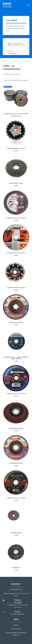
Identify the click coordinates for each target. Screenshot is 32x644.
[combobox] (16, 50)
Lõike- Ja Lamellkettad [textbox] (15, 52)
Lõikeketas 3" (16, 568)
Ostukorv (16, 625)
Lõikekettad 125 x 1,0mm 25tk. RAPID (16, 114)
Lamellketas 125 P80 (16, 322)
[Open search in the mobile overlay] (16, 44)
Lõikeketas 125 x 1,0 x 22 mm (16, 498)
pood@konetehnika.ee (18, 614)
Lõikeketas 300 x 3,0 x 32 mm (16, 218)
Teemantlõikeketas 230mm (16, 148)
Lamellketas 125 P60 (16, 428)
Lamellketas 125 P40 (16, 463)
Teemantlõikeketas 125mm (16, 288)
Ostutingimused (16, 629)
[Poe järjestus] (16, 80)
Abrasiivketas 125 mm (16, 183)
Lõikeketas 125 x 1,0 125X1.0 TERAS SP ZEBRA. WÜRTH (16, 358)
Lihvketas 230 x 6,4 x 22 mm (16, 253)
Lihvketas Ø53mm (16, 533)
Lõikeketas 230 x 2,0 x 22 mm (16, 394)
